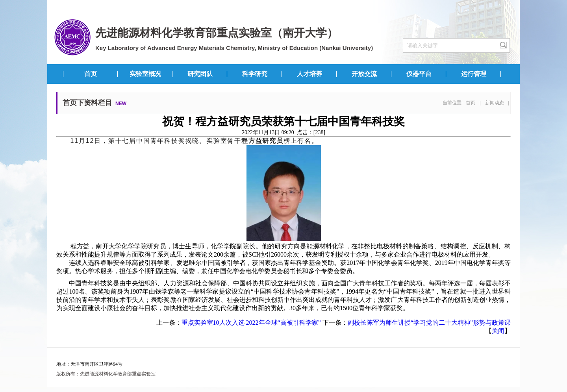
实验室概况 (145, 74)
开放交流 (364, 74)
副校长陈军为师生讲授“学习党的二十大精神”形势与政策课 (429, 323)
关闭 (498, 331)
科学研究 (255, 74)
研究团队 (200, 74)
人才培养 (309, 74)
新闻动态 (495, 103)
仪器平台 (419, 74)
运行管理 (474, 74)
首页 (91, 74)
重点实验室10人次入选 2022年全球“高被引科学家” (251, 323)
